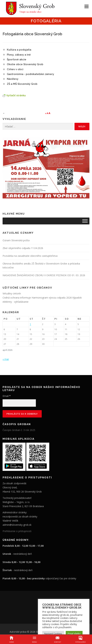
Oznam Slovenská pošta (16, 240)
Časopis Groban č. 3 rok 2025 (19, 430)
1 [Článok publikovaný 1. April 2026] (30, 324)
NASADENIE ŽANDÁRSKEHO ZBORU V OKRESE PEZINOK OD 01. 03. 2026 (44, 275)
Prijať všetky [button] (74, 634)
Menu (86, 6)
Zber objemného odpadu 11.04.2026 (23, 248)
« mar (6, 359)
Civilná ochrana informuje (17, 298)
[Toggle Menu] (85, 221)
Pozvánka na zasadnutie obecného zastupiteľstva (30, 256)
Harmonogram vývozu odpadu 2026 (52, 298)
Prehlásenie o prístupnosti (17, 531)
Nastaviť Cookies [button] (53, 634)
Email (7, 396)
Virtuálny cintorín (12, 293)
